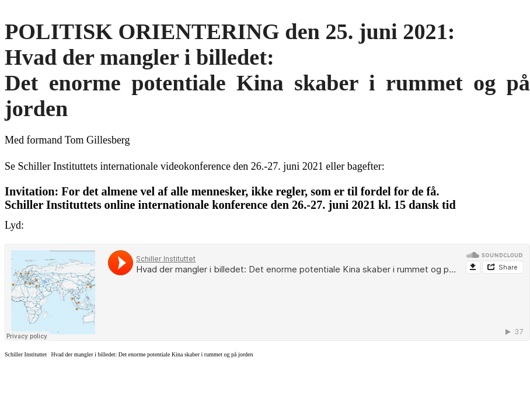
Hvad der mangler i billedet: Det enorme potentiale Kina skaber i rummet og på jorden (152, 354)
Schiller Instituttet (26, 354)
